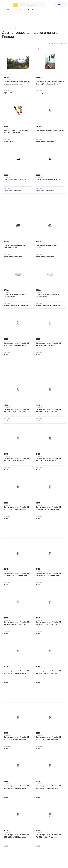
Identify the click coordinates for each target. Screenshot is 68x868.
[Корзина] (51, 5)
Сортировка (52, 43)
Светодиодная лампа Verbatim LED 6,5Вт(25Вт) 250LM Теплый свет (17, 343)
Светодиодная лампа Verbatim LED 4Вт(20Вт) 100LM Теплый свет (49, 670)
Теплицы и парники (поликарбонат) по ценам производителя (17, 82)
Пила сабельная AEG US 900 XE (16, 178)
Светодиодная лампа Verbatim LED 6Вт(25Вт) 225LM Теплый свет (49, 621)
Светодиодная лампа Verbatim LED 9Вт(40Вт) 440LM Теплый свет (17, 621)
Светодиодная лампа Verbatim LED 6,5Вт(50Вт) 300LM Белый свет (17, 736)
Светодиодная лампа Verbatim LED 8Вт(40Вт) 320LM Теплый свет (17, 409)
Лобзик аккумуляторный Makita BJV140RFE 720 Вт (16, 246)
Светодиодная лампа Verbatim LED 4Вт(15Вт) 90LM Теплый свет (49, 343)
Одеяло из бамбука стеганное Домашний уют (15, 294)
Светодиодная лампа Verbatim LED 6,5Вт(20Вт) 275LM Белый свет (49, 785)
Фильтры (62, 43)
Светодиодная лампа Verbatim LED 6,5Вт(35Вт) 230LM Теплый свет (17, 785)
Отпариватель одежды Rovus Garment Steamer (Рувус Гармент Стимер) (48, 83)
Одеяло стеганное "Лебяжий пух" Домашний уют (48, 294)
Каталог (16, 10)
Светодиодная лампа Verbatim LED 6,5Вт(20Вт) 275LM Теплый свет (17, 834)
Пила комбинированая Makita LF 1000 (48, 131)
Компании (23, 10)
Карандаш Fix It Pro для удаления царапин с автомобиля (17, 131)
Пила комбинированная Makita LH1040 (48, 246)
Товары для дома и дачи (10, 28)
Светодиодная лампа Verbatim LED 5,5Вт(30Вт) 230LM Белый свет (17, 507)
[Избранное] (47, 5)
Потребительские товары (36, 10)
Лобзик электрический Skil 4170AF (49, 178)
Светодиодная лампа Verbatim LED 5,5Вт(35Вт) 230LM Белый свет (49, 736)
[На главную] (7, 5)
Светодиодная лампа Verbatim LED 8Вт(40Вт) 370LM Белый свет (49, 458)
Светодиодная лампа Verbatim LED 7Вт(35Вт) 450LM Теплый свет (49, 834)
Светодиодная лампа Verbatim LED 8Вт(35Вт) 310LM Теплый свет (49, 409)
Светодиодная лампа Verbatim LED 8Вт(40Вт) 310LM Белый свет (17, 458)
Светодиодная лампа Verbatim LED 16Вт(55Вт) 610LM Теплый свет (49, 573)
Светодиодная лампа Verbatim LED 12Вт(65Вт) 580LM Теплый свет (49, 507)
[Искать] (42, 5)
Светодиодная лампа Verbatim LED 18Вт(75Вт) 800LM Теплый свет (17, 573)
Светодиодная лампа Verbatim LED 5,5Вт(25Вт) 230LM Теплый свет (17, 670)
